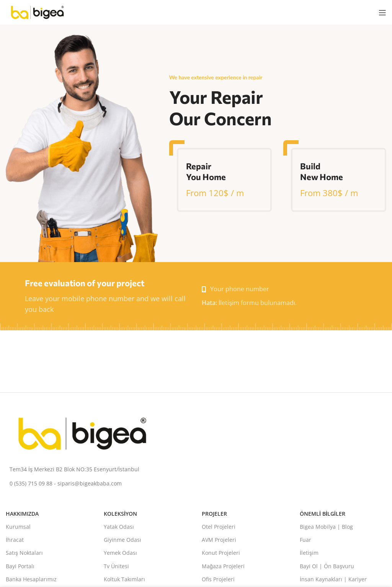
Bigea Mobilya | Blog (326, 527)
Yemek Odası (120, 553)
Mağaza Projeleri (223, 566)
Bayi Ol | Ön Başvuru (327, 566)
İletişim (309, 553)
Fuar (305, 540)
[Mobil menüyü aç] (382, 13)
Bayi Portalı (20, 566)
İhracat (15, 540)
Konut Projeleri (221, 553)
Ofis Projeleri (218, 579)
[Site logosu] (37, 12)
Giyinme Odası (122, 540)
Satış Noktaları (24, 553)
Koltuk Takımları (124, 579)
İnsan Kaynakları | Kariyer (333, 579)
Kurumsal (18, 527)
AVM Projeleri (219, 540)
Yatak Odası (119, 527)
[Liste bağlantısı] (196, 469)
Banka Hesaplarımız (31, 579)
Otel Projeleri (219, 527)
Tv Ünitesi (116, 566)
